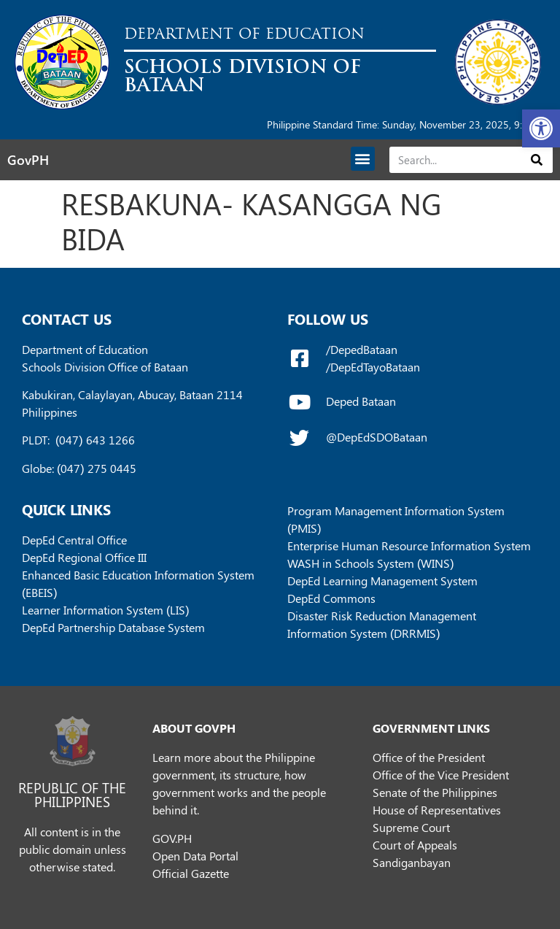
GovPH (28, 160)
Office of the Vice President (441, 775)
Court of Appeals (415, 845)
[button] (541, 128)
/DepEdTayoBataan (373, 367)
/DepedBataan (362, 349)
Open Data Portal (195, 856)
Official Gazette (191, 873)
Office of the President (429, 757)
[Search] (537, 160)
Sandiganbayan (412, 862)
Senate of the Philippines (435, 792)
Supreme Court (411, 827)
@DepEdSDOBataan (377, 437)
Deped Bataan (361, 401)
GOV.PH (172, 838)
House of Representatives (437, 810)
